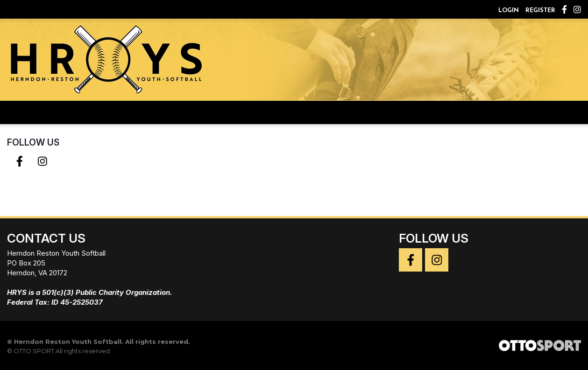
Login (509, 10)
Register (540, 10)
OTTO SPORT (34, 351)
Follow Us (33, 142)
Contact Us (46, 238)
